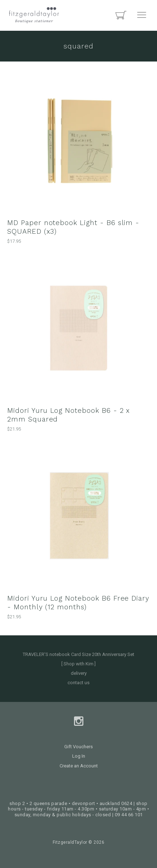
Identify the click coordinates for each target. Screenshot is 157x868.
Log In (79, 756)
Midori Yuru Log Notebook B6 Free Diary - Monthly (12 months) (78, 603)
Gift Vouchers (78, 747)
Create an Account (79, 766)
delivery (79, 673)
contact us (78, 683)
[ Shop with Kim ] (78, 664)
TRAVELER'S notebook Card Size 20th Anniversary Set (78, 654)
